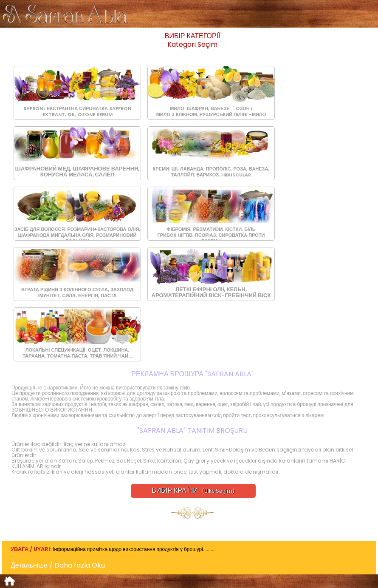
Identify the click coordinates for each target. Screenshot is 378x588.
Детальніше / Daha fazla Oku (61, 565)
